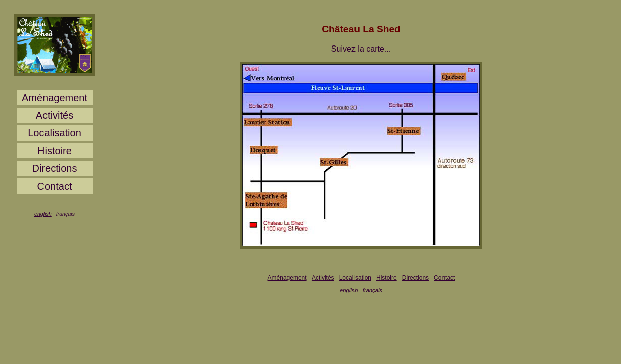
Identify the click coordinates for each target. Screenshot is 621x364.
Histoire (55, 151)
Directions (55, 168)
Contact (55, 186)
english (43, 214)
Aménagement (55, 98)
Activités (55, 115)
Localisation (55, 133)
